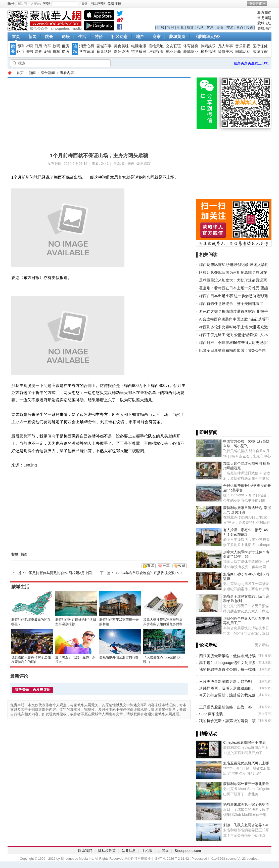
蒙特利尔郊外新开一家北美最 (246, 784)
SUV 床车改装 (211, 714)
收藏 (182, 566)
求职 (29, 46)
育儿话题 (104, 52)
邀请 (151, 566)
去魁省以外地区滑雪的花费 (119, 657)
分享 (166, 566)
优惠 (210, 27)
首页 (16, 37)
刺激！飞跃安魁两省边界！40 (246, 825)
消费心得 (87, 46)
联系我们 (264, 13)
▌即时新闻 (207, 432)
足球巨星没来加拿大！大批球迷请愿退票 (233, 280)
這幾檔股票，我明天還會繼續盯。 (227, 688)
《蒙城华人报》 (208, 37)
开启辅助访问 (270, 4)
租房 (161, 27)
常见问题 (264, 18)
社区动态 (119, 37)
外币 (20, 52)
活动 (200, 27)
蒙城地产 (264, 28)
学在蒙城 (87, 52)
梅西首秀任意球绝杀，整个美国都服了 (231, 304)
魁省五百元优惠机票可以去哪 (246, 763)
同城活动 (243, 52)
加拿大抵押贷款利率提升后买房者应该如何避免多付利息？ (163, 624)
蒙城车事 (104, 46)
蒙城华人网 (10, 73)
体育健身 (191, 46)
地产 (140, 37)
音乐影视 (243, 46)
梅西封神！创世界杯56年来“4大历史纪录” (234, 343)
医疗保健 (260, 46)
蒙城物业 (191, 52)
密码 (47, 4)
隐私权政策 (107, 851)
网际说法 (121, 52)
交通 (230, 27)
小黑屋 (163, 851)
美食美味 (121, 46)
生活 (82, 37)
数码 (56, 46)
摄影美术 (225, 52)
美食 (220, 27)
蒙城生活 (20, 587)
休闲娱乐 (208, 46)
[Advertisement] (86, 113)
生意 (180, 27)
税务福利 (208, 52)
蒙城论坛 (264, 23)
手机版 (147, 851)
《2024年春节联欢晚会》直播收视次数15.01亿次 (152, 573)
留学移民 (139, 52)
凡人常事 (225, 46)
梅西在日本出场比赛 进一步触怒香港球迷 (234, 296)
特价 (99, 37)
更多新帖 (262, 645)
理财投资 (156, 52)
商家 (157, 37)
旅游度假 (260, 52)
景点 (240, 27)
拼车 (56, 52)
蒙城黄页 (177, 37)
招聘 (20, 46)
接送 (250, 27)
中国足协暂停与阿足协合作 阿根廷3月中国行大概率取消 (69, 573)
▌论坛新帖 (207, 645)
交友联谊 (173, 46)
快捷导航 (256, 4)
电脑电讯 (139, 46)
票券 (38, 52)
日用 (38, 46)
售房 (170, 27)
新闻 (32, 37)
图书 (29, 52)
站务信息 (129, 851)
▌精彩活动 (207, 734)
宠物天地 (156, 46)
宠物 (47, 52)
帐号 (11, 4)
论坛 (66, 37)
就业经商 (173, 52)
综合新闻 (48, 73)
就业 (190, 27)
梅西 (24, 554)
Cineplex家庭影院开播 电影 (245, 742)
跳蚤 (49, 37)
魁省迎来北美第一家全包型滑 (246, 804)
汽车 (47, 46)
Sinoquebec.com (188, 851)
